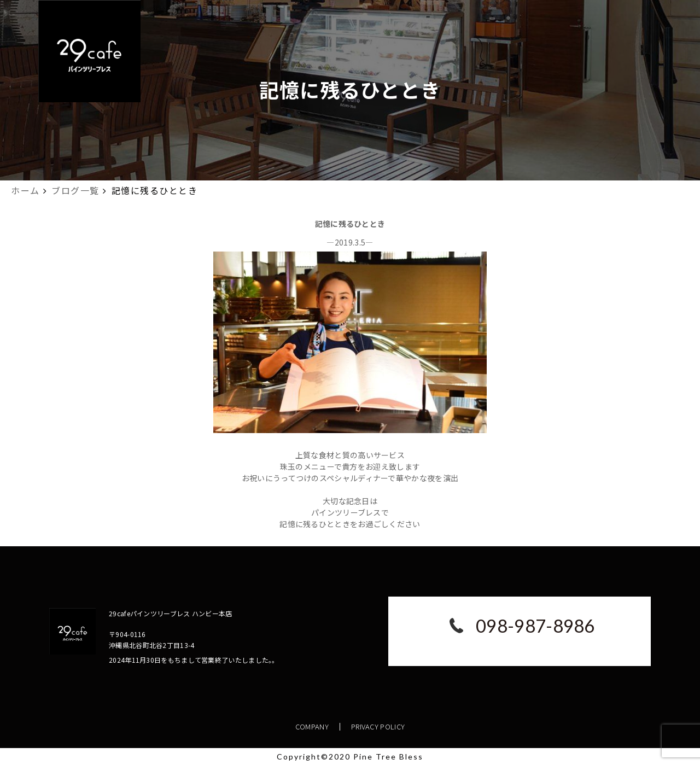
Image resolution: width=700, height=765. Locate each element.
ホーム (25, 190)
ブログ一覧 (75, 190)
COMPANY (312, 726)
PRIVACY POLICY (378, 726)
